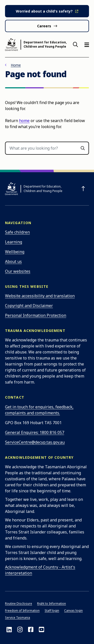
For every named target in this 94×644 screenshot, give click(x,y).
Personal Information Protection (36, 315)
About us (13, 261)
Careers (44, 26)
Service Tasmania (18, 618)
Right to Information (52, 604)
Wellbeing (15, 252)
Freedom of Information (22, 611)
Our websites (18, 271)
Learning (14, 242)
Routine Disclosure (19, 604)
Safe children (17, 232)
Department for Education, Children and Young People (45, 44)
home (24, 121)
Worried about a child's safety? (44, 11)
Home (16, 65)
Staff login (52, 611)
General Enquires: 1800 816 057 (35, 432)
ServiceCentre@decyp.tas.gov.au (35, 442)
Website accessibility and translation (40, 296)
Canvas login (73, 611)
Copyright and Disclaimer (29, 306)
